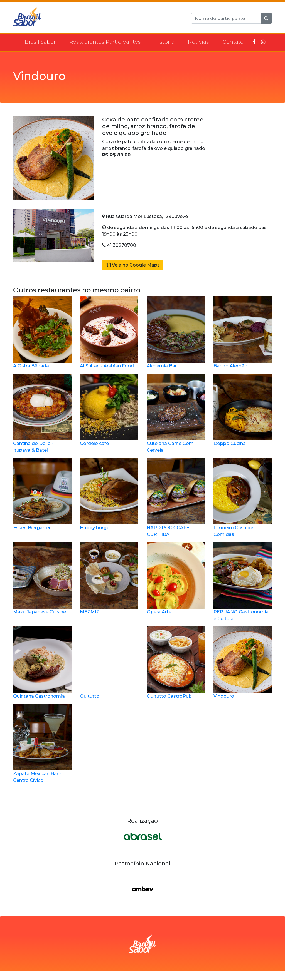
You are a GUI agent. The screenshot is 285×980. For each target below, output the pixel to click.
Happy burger (109, 494)
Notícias (198, 42)
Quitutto (109, 663)
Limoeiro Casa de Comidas (243, 498)
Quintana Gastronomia (42, 663)
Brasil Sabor (40, 42)
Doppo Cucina (243, 410)
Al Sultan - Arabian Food (109, 332)
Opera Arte (176, 578)
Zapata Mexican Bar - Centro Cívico (42, 743)
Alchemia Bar (176, 332)
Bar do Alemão (243, 332)
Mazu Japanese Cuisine (42, 578)
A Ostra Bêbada (42, 332)
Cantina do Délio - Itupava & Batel (42, 413)
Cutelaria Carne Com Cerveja (176, 413)
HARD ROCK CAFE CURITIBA (176, 498)
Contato (233, 42)
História (164, 42)
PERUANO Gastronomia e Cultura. (243, 582)
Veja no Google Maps (133, 265)
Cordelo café (109, 410)
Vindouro (243, 663)
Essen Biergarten (42, 494)
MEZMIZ (109, 578)
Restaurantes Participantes (105, 42)
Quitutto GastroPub (176, 663)
